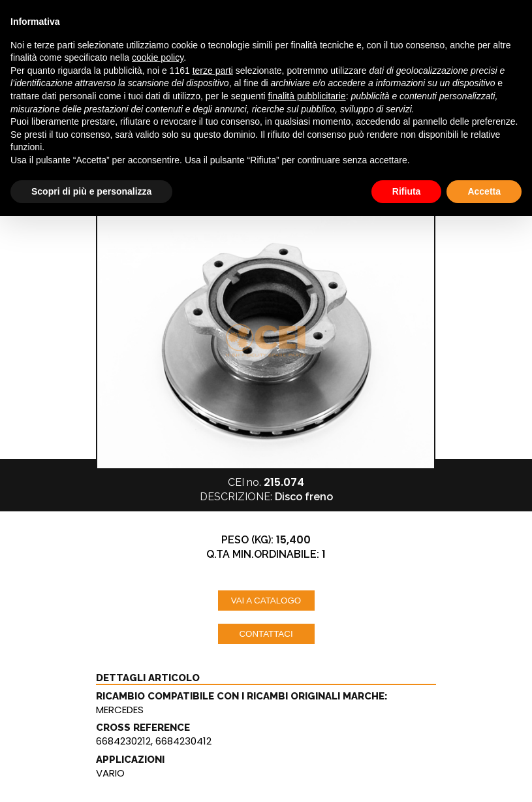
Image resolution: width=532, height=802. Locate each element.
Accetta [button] (484, 191)
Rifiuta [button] (407, 191)
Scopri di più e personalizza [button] (91, 191)
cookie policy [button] (158, 57)
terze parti (213, 71)
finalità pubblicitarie (307, 96)
